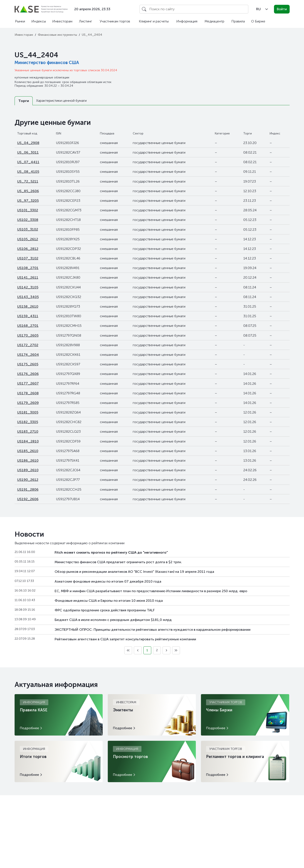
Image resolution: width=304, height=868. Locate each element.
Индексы (39, 21)
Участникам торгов (115, 21)
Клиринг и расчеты (154, 21)
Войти (282, 9)
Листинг (86, 21)
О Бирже (258, 21)
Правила (238, 21)
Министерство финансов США (47, 63)
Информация (187, 21)
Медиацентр (214, 21)
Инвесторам (62, 21)
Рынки (20, 21)
